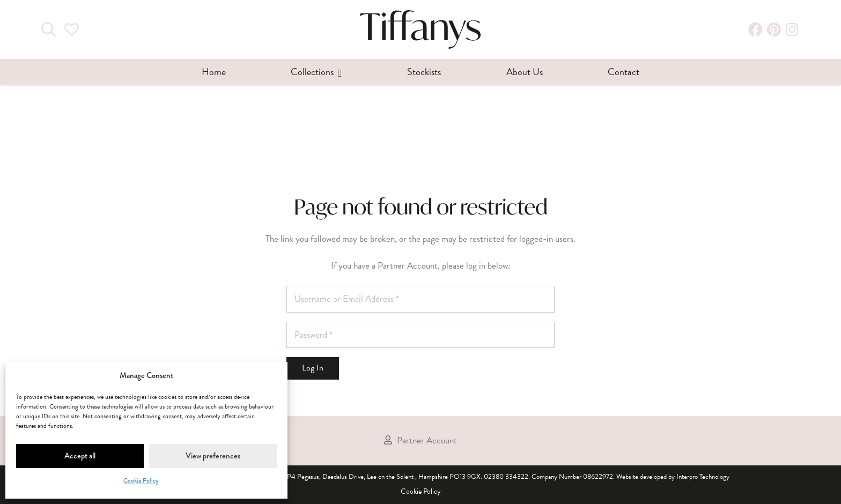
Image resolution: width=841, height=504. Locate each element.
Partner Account (427, 440)
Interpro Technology (703, 477)
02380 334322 (506, 477)
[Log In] (313, 368)
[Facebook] (756, 29)
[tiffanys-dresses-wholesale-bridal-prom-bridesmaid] (420, 29)
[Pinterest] (774, 29)
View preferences (213, 456)
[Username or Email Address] (420, 299)
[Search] (49, 29)
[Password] (420, 335)
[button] (338, 72)
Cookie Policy (141, 480)
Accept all (80, 456)
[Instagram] (792, 29)
